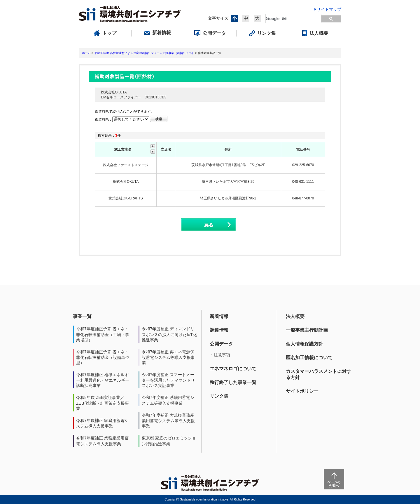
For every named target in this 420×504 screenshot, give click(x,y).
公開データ (221, 344)
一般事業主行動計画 (307, 330)
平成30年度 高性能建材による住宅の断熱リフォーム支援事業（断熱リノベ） (144, 53)
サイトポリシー (302, 391)
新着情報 (219, 316)
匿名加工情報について (309, 358)
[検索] (294, 19)
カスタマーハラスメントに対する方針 (318, 374)
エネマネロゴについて (233, 369)
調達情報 (219, 330)
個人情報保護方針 (304, 344)
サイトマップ (329, 9)
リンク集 (219, 396)
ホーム (86, 53)
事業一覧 (82, 316)
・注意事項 (220, 355)
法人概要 (295, 316)
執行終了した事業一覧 (233, 382)
